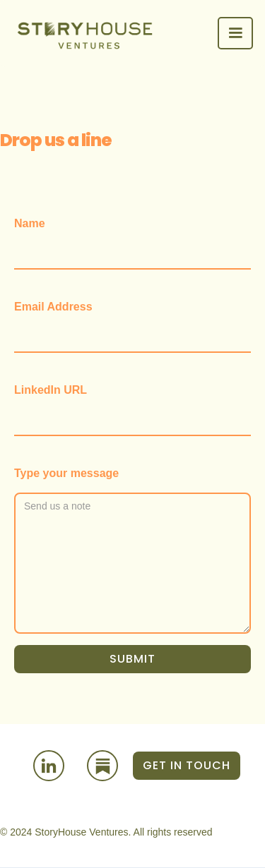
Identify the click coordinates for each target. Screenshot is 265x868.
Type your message (66, 473)
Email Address (53, 307)
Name (30, 223)
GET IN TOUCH (187, 765)
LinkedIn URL (51, 390)
